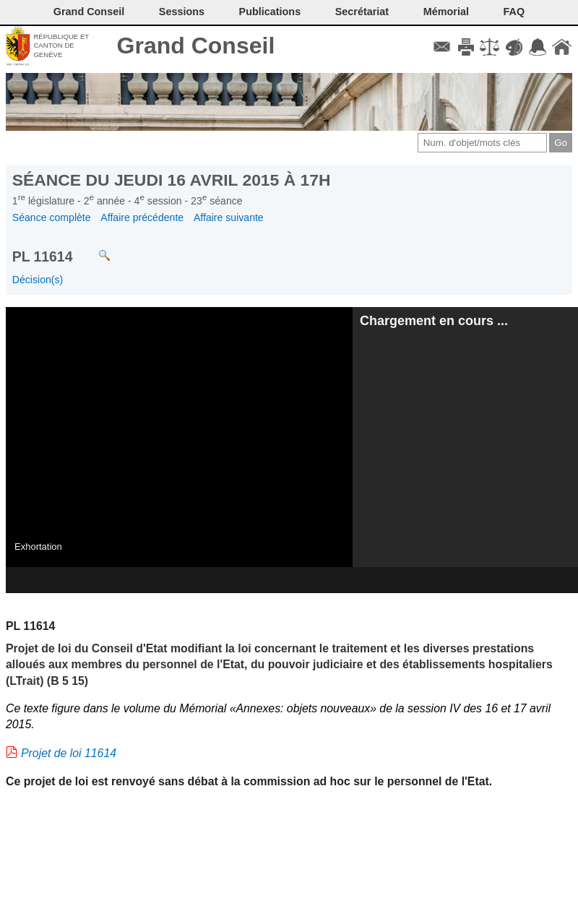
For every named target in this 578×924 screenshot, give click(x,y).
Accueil (562, 47)
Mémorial (446, 12)
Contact (442, 47)
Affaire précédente (142, 217)
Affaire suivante (229, 217)
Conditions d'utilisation (489, 47)
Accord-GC (538, 47)
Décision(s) (38, 280)
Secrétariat (362, 12)
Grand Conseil (196, 46)
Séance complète (52, 217)
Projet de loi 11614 (69, 753)
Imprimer (466, 47)
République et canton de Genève (61, 46)
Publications (270, 12)
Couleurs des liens (514, 47)
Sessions (182, 12)
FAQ (514, 12)
